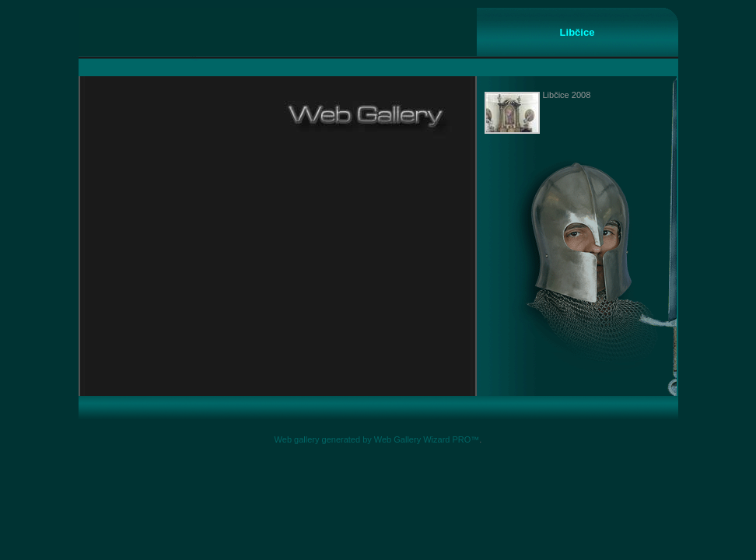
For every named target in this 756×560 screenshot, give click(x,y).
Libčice (577, 32)
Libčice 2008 (567, 95)
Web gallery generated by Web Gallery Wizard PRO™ (377, 439)
